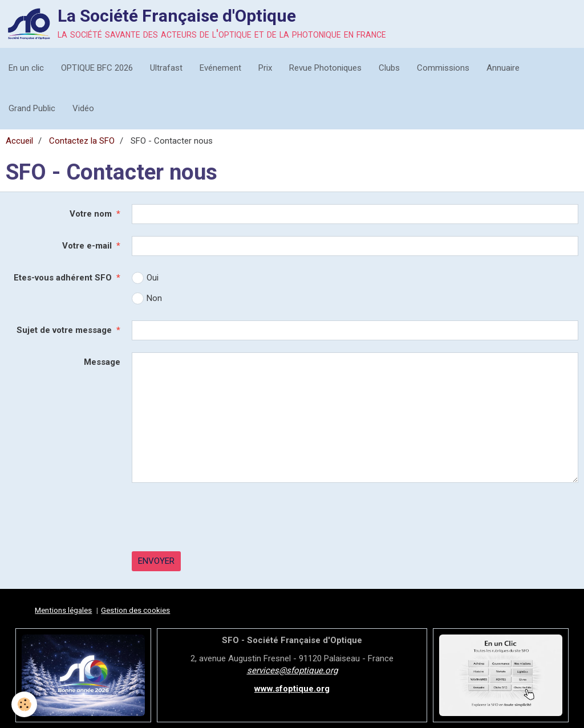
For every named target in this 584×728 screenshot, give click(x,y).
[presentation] (218, 517)
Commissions (443, 68)
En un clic (26, 68)
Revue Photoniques (325, 68)
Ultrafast (166, 68)
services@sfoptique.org (292, 670)
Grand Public (32, 108)
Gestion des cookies (135, 610)
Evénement (220, 68)
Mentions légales (63, 610)
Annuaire (503, 68)
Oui (145, 278)
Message (102, 362)
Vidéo (83, 108)
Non (147, 298)
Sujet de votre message (64, 330)
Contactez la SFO (82, 141)
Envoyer (156, 561)
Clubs (389, 68)
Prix (265, 68)
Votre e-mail (87, 246)
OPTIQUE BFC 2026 (97, 68)
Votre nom (91, 214)
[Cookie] (24, 704)
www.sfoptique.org (292, 689)
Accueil (19, 141)
